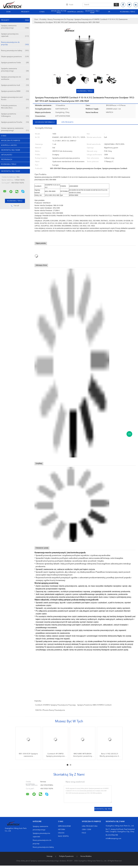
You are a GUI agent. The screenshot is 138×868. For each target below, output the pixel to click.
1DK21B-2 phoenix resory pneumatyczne (50, 710)
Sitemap (49, 856)
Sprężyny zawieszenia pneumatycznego (15, 27)
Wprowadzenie (64, 826)
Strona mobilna (86, 856)
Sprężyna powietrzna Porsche (15, 122)
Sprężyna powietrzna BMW (15, 91)
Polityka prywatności (66, 856)
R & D (84, 833)
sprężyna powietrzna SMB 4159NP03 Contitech (94, 705)
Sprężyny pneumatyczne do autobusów (15, 78)
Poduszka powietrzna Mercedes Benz (15, 107)
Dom (8, 12)
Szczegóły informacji (45, 122)
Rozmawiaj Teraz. (128, 12)
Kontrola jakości (75, 12)
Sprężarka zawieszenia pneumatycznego (15, 70)
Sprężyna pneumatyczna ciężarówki (15, 35)
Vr (109, 12)
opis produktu (67, 122)
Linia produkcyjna (90, 826)
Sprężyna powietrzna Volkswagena (15, 115)
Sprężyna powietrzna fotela (15, 63)
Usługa (61, 833)
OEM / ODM (86, 830)
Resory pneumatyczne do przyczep (15, 44)
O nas (42, 12)
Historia (62, 830)
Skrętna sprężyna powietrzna (15, 57)
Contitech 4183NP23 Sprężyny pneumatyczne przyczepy (55, 705)
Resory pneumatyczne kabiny (15, 51)
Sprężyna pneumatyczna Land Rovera (15, 99)
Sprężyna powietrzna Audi (15, 85)
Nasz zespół (63, 836)
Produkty (25, 12)
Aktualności (7, 155)
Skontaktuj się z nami (92, 12)
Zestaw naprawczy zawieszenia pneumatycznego (15, 130)
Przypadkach (7, 160)
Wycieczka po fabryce (59, 12)
